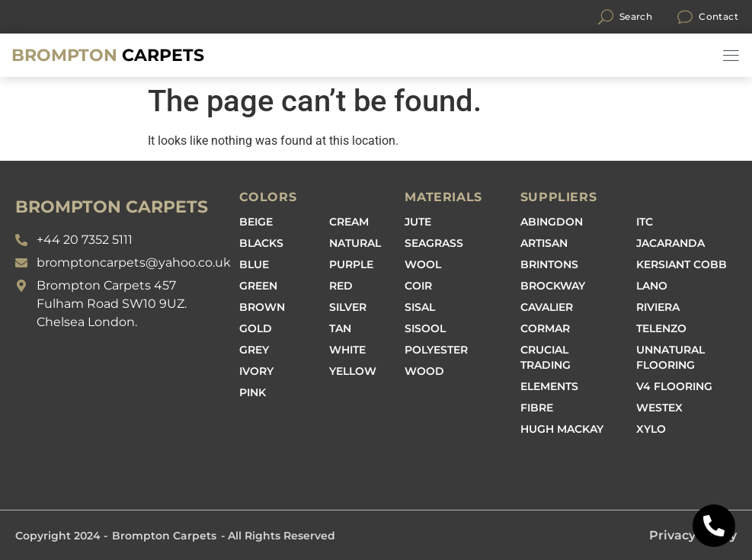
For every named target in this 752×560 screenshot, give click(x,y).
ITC (645, 222)
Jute (418, 222)
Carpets (108, 55)
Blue (254, 264)
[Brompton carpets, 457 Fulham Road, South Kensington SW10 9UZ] (120, 413)
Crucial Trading (546, 357)
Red (341, 286)
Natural (355, 243)
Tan (340, 328)
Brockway (553, 286)
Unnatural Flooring (670, 357)
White (347, 350)
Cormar (545, 328)
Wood (424, 371)
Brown (262, 307)
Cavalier (547, 307)
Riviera (658, 307)
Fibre (537, 408)
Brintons (549, 264)
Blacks (261, 243)
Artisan (544, 243)
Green (258, 286)
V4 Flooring (674, 386)
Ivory (256, 371)
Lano (652, 286)
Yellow (353, 371)
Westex (659, 408)
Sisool (425, 328)
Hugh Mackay (562, 429)
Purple (351, 264)
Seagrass (434, 243)
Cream (349, 222)
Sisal (420, 307)
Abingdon (552, 222)
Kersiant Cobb (682, 264)
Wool (423, 264)
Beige (256, 222)
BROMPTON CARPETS (112, 207)
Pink (253, 392)
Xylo (651, 429)
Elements (549, 386)
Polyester (436, 350)
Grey (254, 350)
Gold (256, 328)
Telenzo (661, 328)
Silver (348, 307)
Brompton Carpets (164, 536)
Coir (418, 286)
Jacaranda (670, 243)
